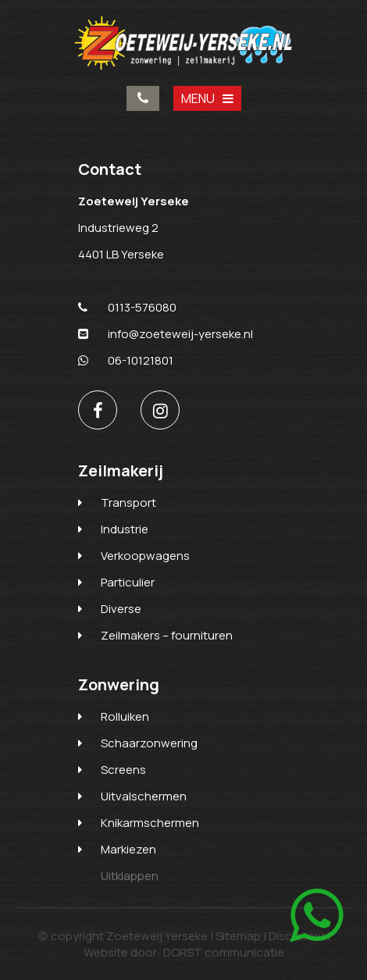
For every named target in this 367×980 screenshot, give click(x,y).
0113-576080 (143, 98)
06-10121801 (126, 360)
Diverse (121, 609)
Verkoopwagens (145, 556)
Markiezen (128, 849)
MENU (207, 98)
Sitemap (238, 936)
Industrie (125, 529)
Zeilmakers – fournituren (167, 635)
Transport (128, 502)
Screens (123, 770)
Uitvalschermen (144, 796)
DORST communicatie (224, 952)
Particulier (128, 582)
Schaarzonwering (149, 743)
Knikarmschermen (150, 823)
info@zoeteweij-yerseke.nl (166, 334)
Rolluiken (125, 716)
